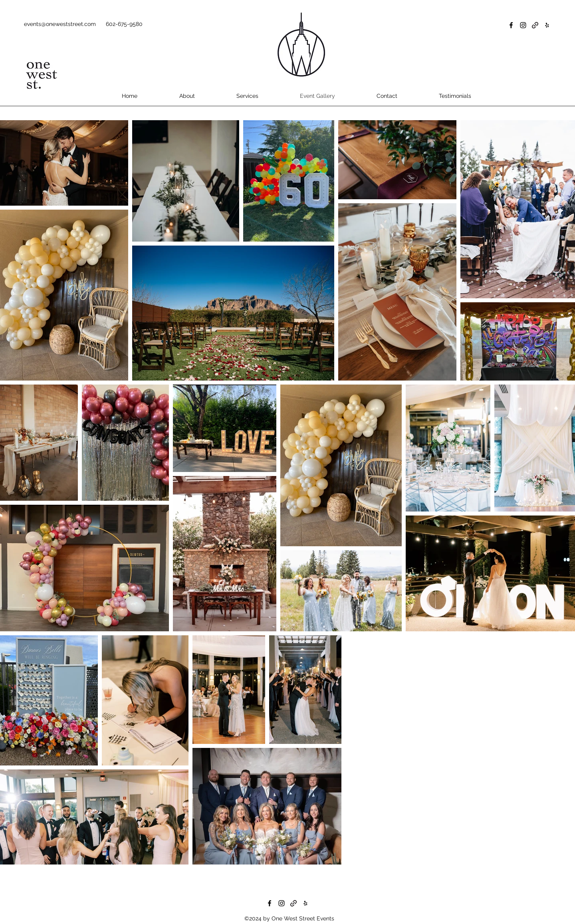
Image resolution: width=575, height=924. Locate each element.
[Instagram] (523, 25)
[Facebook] (511, 25)
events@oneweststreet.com (60, 24)
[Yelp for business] (547, 25)
